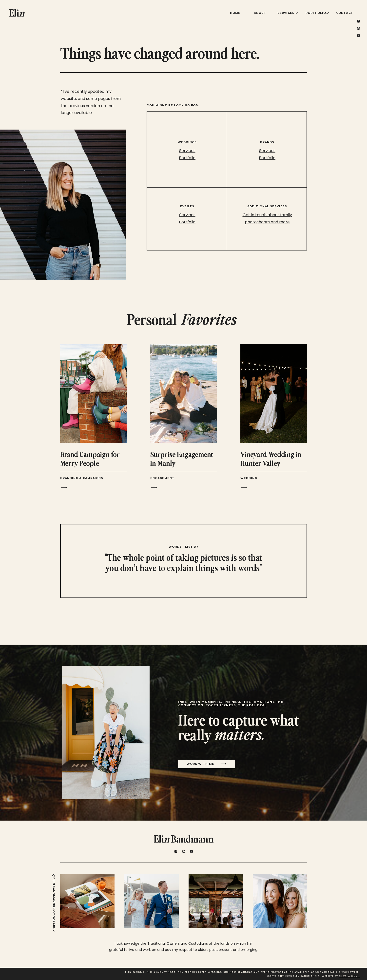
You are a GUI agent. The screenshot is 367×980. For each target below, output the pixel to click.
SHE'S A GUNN (349, 976)
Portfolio (267, 158)
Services (267, 151)
